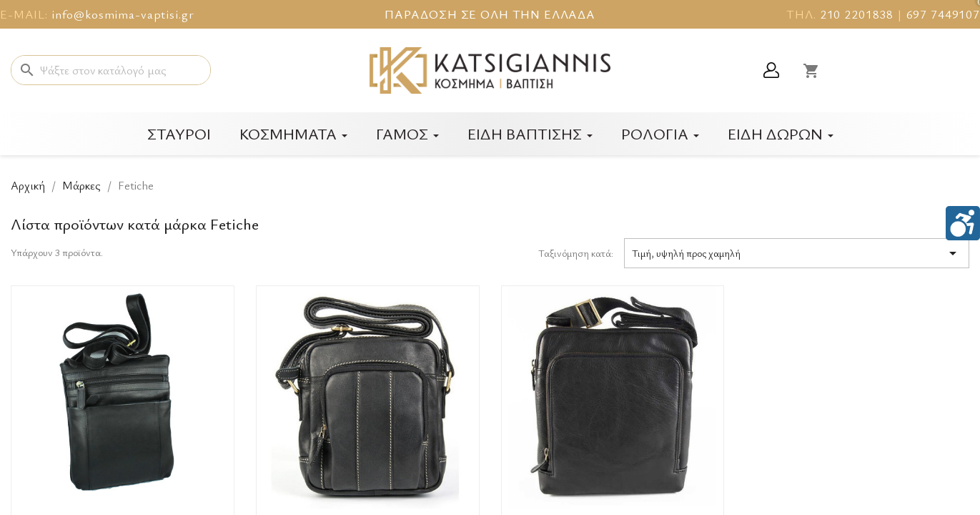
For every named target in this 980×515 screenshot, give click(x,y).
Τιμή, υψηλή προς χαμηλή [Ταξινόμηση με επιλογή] (797, 253)
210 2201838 (857, 14)
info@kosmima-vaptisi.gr (123, 14)
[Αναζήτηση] (111, 70)
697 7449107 (943, 14)
